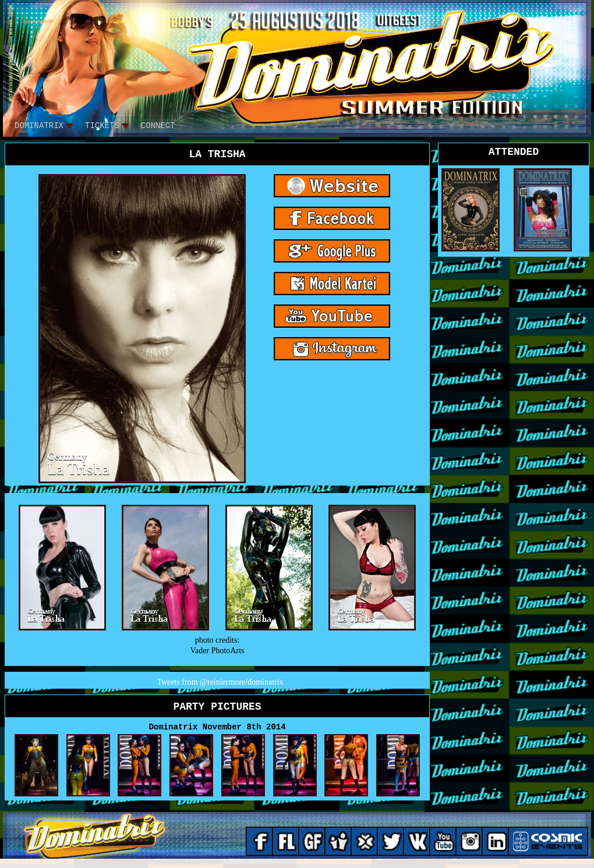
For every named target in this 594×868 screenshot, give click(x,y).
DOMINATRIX (39, 126)
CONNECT (158, 126)
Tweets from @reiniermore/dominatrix (220, 682)
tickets (102, 126)
